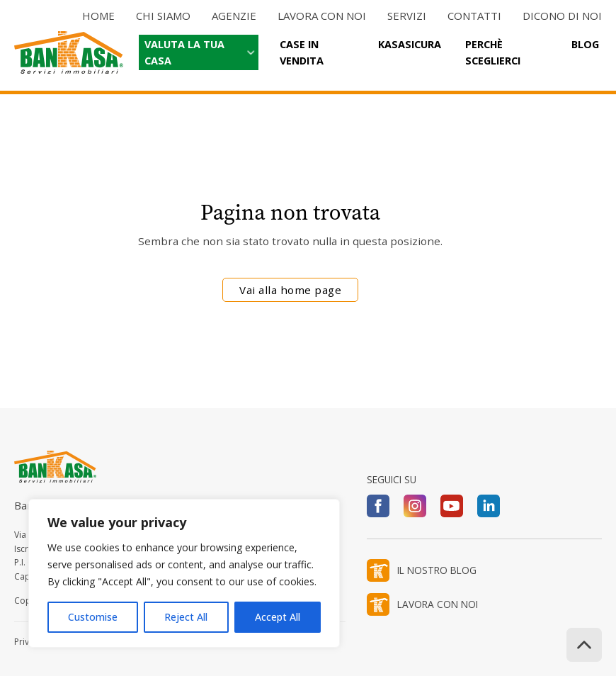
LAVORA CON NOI (438, 604)
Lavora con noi (322, 16)
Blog (585, 44)
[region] (184, 573)
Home (98, 16)
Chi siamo (163, 16)
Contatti (474, 16)
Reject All (186, 617)
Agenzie (234, 16)
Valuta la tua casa (184, 52)
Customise (93, 617)
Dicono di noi (562, 16)
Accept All (278, 617)
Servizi (407, 16)
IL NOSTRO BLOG (437, 570)
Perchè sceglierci (493, 52)
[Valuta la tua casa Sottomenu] (249, 52)
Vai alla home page (290, 290)
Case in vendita (302, 52)
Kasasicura (410, 44)
